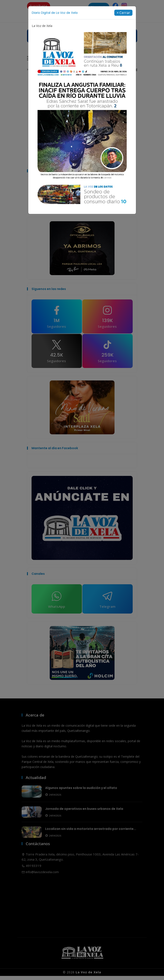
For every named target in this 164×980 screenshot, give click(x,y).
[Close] (123, 13)
